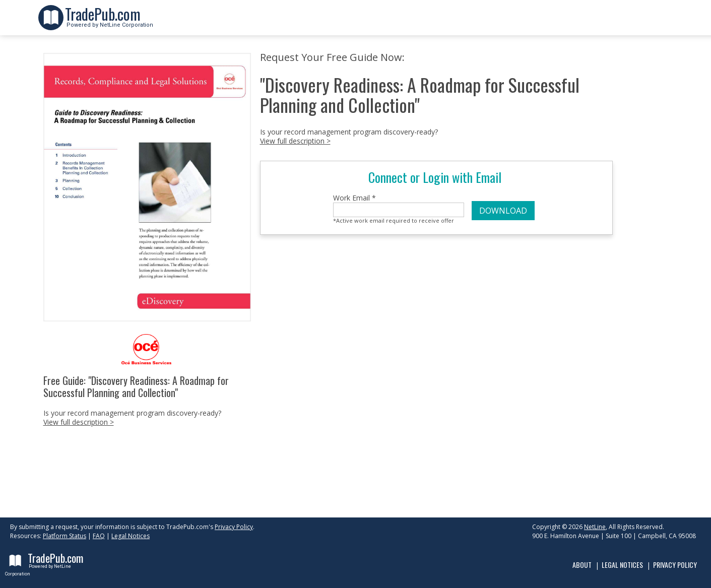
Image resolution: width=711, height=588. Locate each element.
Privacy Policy (234, 527)
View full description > (79, 422)
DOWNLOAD (503, 211)
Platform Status (64, 536)
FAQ (99, 536)
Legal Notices (131, 536)
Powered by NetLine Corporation (109, 22)
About (582, 565)
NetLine (595, 527)
